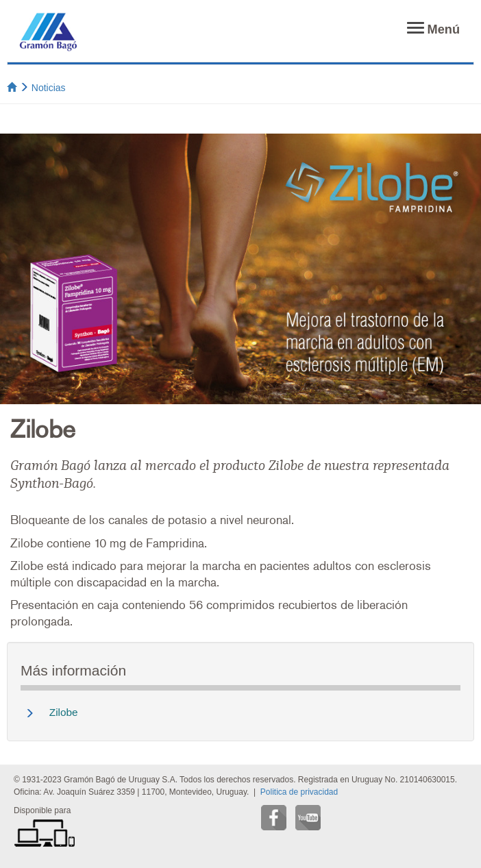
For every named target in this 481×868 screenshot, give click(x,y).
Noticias (49, 88)
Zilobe (64, 712)
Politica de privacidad (299, 792)
